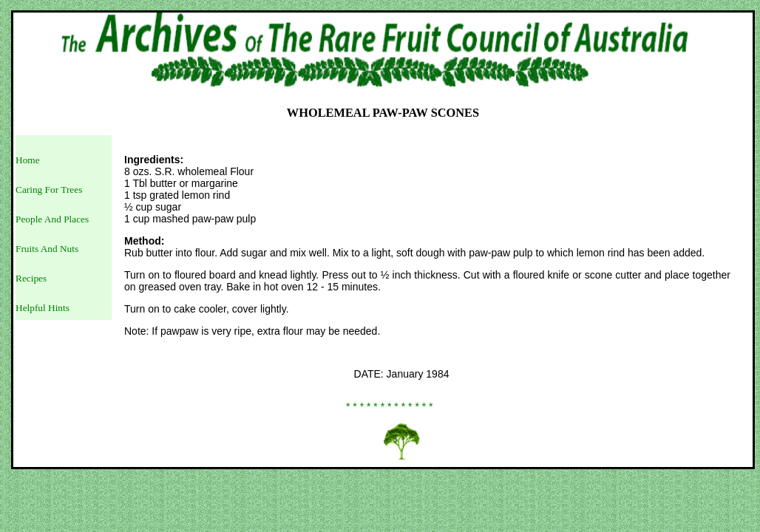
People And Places (52, 219)
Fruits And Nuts (47, 249)
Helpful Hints (43, 308)
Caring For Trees (49, 190)
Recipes (31, 278)
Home (28, 160)
